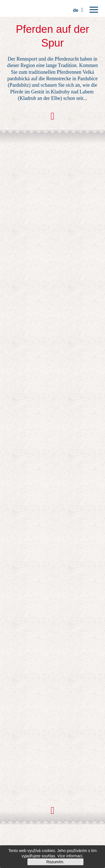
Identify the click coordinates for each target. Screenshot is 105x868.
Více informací (70, 856)
